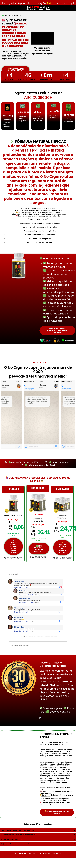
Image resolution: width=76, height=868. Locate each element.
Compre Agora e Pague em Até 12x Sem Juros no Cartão (38, 479)
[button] (35, 451)
